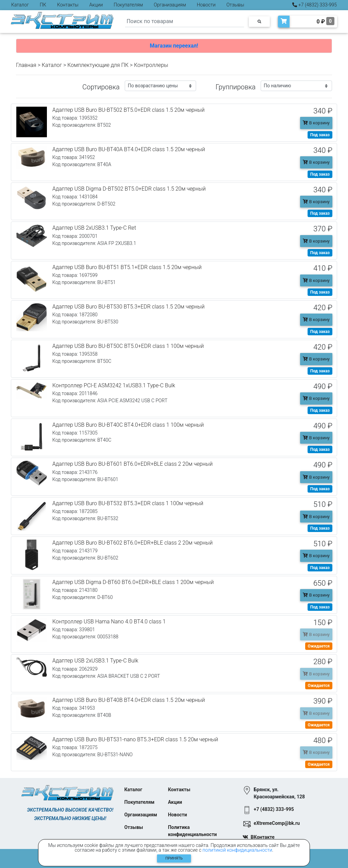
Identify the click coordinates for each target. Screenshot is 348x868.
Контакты (68, 5)
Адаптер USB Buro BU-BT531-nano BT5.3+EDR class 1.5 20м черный (135, 739)
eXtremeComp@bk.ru (277, 823)
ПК (43, 5)
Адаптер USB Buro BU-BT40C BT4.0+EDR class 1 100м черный (128, 425)
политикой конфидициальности (237, 850)
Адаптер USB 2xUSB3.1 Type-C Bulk (95, 661)
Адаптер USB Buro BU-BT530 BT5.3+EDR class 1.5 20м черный (128, 307)
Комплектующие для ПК (98, 65)
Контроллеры (151, 65)
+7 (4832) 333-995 (315, 5)
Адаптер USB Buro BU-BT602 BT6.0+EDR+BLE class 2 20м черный (133, 543)
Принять (174, 858)
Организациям (170, 5)
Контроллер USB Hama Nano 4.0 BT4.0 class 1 (109, 622)
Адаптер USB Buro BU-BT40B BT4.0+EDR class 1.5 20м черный (129, 700)
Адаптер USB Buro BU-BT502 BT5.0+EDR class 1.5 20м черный (128, 110)
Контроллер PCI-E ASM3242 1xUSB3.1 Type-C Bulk (114, 385)
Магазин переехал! (174, 46)
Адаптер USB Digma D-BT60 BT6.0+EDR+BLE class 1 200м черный (133, 582)
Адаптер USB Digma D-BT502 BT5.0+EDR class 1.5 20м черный (129, 189)
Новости (206, 5)
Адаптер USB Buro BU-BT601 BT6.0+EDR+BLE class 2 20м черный (133, 464)
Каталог (20, 5)
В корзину (316, 123)
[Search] (185, 22)
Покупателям (128, 5)
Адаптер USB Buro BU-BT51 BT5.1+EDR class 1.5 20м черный (127, 267)
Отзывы (235, 5)
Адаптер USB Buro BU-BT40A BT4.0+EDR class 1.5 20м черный (129, 149)
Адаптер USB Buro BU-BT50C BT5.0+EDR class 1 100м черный (128, 346)
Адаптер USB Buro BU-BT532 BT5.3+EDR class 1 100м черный (128, 503)
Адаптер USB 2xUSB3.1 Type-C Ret (94, 228)
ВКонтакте (263, 837)
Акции (96, 5)
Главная (26, 65)
